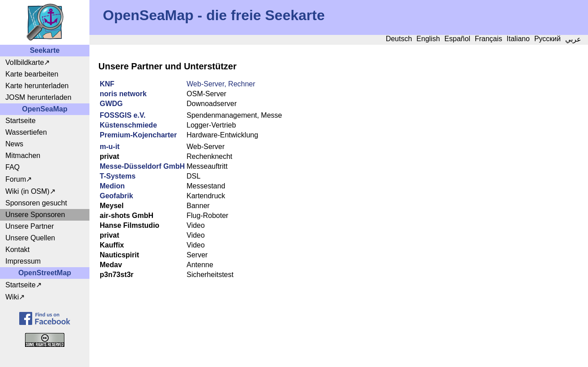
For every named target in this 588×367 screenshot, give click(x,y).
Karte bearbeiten (32, 74)
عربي (573, 39)
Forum (16, 179)
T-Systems (118, 176)
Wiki (12, 297)
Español (457, 39)
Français (489, 39)
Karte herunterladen (37, 86)
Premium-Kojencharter (138, 135)
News (14, 144)
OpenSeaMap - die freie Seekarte (214, 15)
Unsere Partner (30, 226)
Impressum (23, 261)
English (428, 39)
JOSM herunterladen (38, 97)
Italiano (518, 39)
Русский (548, 39)
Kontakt (17, 250)
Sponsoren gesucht (36, 203)
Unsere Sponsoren (35, 215)
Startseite (21, 121)
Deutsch (399, 39)
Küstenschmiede (128, 125)
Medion (112, 186)
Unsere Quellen (30, 238)
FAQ (13, 167)
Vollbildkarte (25, 62)
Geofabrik (116, 196)
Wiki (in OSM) (27, 191)
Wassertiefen (26, 132)
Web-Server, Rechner (221, 84)
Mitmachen (23, 156)
